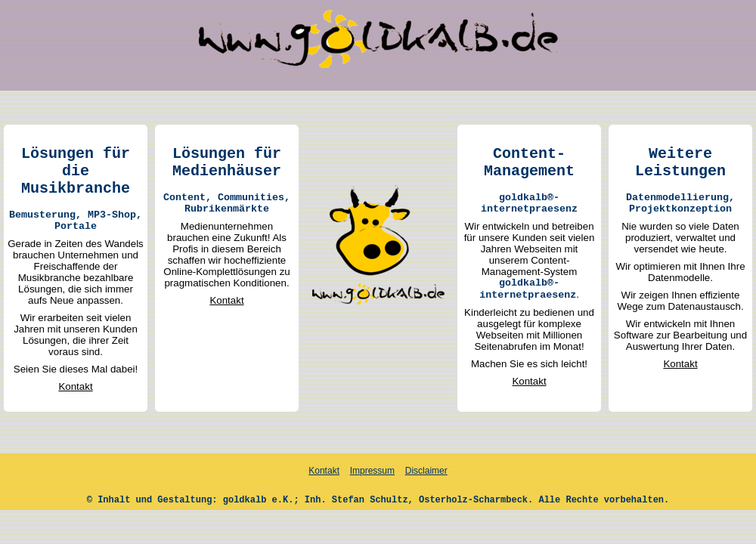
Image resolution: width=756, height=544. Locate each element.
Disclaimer (426, 471)
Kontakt (75, 386)
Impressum (372, 471)
